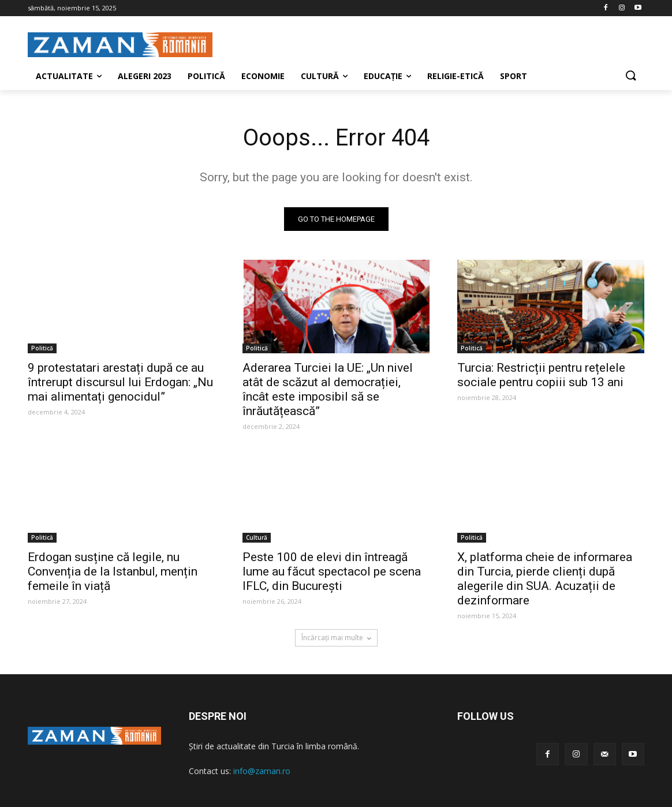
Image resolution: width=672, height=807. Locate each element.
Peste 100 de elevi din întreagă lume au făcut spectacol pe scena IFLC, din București (332, 571)
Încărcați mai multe (336, 638)
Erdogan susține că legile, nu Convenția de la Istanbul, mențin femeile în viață (113, 571)
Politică (42, 348)
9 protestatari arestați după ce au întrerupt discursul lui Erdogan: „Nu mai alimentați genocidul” (120, 382)
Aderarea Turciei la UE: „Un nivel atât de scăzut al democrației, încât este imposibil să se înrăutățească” (328, 389)
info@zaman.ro (262, 771)
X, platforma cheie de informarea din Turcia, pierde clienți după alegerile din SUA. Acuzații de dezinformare (545, 579)
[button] (630, 76)
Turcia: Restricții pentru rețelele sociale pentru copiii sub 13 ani (541, 375)
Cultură (257, 537)
